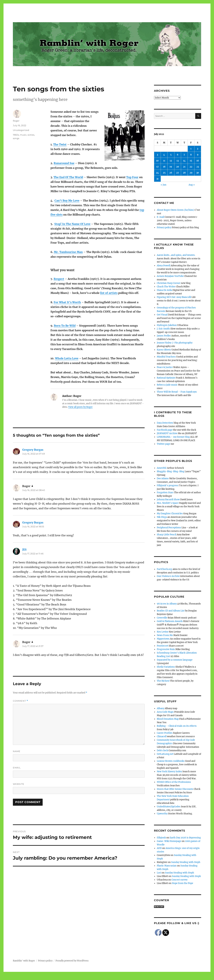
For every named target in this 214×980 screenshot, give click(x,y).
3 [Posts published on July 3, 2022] (157, 155)
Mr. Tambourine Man (68, 252)
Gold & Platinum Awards (170, 621)
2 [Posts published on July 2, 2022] (198, 149)
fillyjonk (161, 838)
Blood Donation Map (168, 719)
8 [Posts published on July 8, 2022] (191, 155)
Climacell (162, 736)
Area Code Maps (165, 712)
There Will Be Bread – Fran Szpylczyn (177, 392)
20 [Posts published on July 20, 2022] (178, 167)
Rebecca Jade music (167, 385)
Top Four (132, 177)
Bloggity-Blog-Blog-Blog (171, 471)
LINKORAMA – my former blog (173, 437)
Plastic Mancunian (167, 866)
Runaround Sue (64, 163)
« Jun (164, 185)
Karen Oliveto (164, 350)
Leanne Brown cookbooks (171, 761)
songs (16, 138)
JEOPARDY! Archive (167, 433)
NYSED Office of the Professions (174, 782)
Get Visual (162, 315)
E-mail (160, 217)
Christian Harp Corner (169, 283)
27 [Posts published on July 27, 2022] (178, 173)
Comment (20, 701)
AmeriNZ (162, 468)
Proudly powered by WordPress (72, 961)
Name (17, 751)
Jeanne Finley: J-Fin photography (175, 343)
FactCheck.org (164, 569)
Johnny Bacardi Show (168, 500)
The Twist (60, 144)
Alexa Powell (164, 266)
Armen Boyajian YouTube (170, 276)
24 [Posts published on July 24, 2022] (157, 173)
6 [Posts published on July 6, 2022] (178, 155)
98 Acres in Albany (167, 604)
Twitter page (164, 444)
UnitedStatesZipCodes (169, 807)
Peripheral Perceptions (169, 528)
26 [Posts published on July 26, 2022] (171, 173)
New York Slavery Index (169, 772)
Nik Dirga (162, 517)
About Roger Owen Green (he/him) (175, 210)
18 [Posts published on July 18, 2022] (164, 167)
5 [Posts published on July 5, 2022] (171, 155)
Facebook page (165, 430)
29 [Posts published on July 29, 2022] (191, 173)
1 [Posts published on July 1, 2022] (191, 149)
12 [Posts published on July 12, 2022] (171, 161)
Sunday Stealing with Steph (186, 862)
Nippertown (163, 639)
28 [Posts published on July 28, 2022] (184, 173)
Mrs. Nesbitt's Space (168, 503)
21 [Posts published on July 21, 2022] (184, 167)
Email (17, 768)
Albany (160, 708)
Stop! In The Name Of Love (72, 224)
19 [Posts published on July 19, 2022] (171, 167)
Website (19, 784)
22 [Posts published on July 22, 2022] (191, 167)
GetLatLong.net (165, 754)
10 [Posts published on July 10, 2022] (157, 161)
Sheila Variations (166, 667)
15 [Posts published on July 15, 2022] (191, 161)
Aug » (192, 185)
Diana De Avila (164, 290)
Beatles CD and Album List (171, 611)
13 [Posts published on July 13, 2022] (178, 161)
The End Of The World (68, 177)
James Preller (164, 336)
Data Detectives (165, 423)
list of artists (109, 293)
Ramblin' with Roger (24, 961)
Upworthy (162, 814)
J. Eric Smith (163, 329)
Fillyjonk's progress (168, 485)
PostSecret (163, 646)
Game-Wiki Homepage (169, 841)
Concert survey (179, 880)
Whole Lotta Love (67, 358)
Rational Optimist (166, 378)
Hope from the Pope (182, 883)
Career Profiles (165, 733)
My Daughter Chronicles (170, 514)
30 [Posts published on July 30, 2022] (198, 173)
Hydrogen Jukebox (167, 325)
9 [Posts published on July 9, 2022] (198, 155)
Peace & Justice (165, 367)
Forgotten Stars (165, 493)
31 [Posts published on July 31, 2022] (157, 179)
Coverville (162, 618)
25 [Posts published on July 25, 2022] (164, 173)
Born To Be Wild (65, 326)
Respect (59, 279)
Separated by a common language (175, 660)
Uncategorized (21, 130)
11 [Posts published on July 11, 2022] (164, 161)
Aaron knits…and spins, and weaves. (176, 255)
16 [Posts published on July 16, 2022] (198, 161)
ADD (159, 848)
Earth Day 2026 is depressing (185, 838)
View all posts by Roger (80, 407)
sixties (31, 135)
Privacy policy (164, 228)
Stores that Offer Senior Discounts (175, 789)
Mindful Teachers (166, 357)
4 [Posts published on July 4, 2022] (164, 155)
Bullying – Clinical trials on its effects (177, 726)
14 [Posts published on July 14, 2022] (184, 161)
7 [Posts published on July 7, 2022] (184, 155)
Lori (159, 873)
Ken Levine (163, 632)
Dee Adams (163, 478)
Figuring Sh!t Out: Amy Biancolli (174, 297)
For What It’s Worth (67, 302)
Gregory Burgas (33, 450)
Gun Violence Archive (168, 576)
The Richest (163, 681)
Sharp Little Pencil (167, 535)
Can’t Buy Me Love (67, 201)
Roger (16, 121)
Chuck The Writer (166, 287)
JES (24, 550)
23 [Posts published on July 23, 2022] (198, 167)
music (23, 135)
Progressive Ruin (166, 649)
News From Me (165, 635)
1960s (16, 135)
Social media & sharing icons (88, 978)
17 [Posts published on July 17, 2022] (157, 167)
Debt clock (162, 750)
